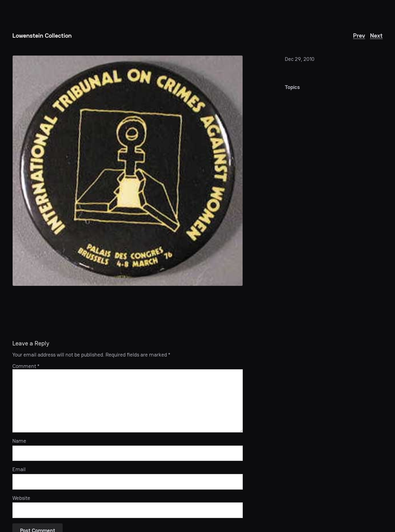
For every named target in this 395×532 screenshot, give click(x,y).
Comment (26, 366)
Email (19, 469)
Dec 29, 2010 (300, 59)
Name (19, 441)
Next (376, 36)
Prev (359, 36)
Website (21, 498)
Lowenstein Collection (42, 36)
